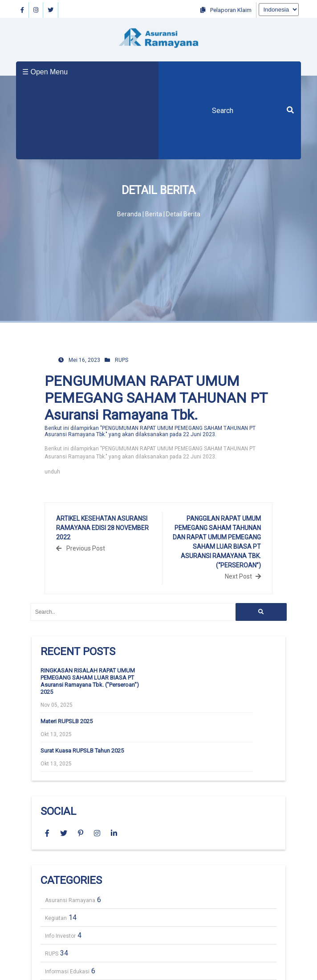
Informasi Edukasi (67, 972)
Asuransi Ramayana (70, 900)
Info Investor (60, 936)
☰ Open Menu (45, 72)
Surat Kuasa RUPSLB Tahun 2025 (82, 751)
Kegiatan (56, 918)
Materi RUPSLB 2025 (67, 721)
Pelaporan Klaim (226, 10)
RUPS (122, 360)
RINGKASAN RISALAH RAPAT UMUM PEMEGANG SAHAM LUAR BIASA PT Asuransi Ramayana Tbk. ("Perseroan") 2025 (90, 681)
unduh (52, 472)
